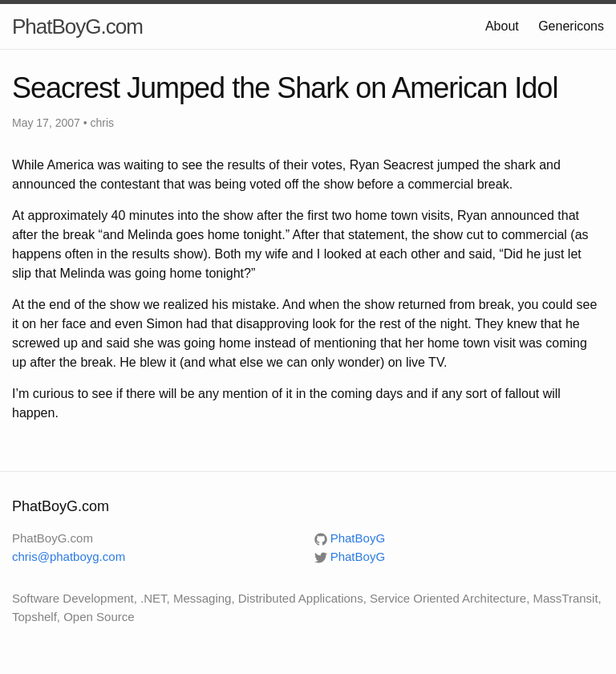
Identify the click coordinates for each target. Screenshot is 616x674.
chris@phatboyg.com (69, 556)
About (502, 26)
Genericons (571, 26)
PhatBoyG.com (77, 26)
